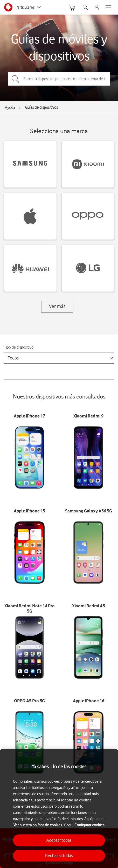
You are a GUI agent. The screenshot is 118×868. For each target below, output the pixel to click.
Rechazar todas (59, 856)
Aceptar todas (59, 840)
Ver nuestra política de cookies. (38, 825)
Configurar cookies (89, 825)
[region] (59, 808)
